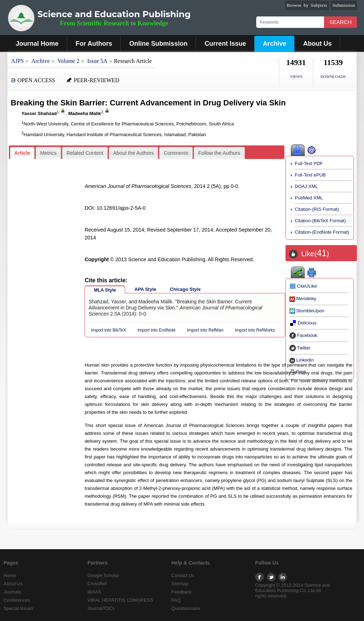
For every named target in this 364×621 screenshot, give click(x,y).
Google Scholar (103, 575)
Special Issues (19, 608)
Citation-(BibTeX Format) (320, 221)
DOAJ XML (306, 186)
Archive (274, 44)
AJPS (17, 61)
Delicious (303, 323)
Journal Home (37, 44)
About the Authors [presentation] (133, 153)
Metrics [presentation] (48, 153)
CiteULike (303, 286)
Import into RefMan (205, 330)
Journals (12, 592)
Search (341, 22)
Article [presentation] (22, 153)
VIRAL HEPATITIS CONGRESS (120, 600)
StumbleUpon (307, 311)
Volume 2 (68, 61)
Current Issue (225, 44)
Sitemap (180, 584)
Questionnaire (186, 608)
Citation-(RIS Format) (317, 209)
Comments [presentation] (176, 153)
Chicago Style (185, 289)
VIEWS (296, 76)
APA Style (145, 289)
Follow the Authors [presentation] (219, 153)
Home (10, 575)
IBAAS (94, 592)
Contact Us (183, 575)
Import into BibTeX (108, 330)
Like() (315, 254)
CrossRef (97, 584)
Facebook (303, 335)
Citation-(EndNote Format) (322, 232)
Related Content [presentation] (85, 153)
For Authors (94, 44)
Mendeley (303, 299)
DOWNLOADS (333, 76)
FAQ (176, 600)
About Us (317, 44)
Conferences (17, 600)
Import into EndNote (156, 330)
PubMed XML (309, 198)
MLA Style (105, 290)
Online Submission (158, 44)
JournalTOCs (101, 608)
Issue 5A (97, 61)
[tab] (22, 153)
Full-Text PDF (309, 163)
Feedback (181, 592)
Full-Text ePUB (310, 175)
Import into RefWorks (255, 330)
